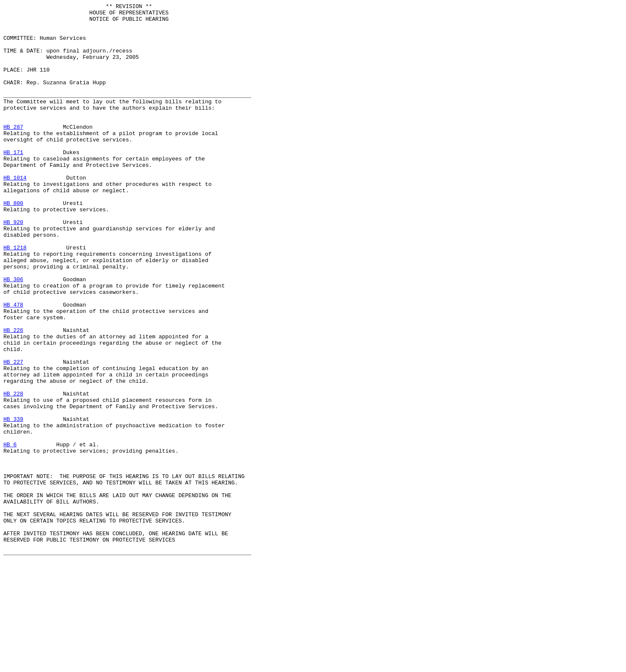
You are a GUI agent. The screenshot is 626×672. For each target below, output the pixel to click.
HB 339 (13, 503)
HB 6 (10, 533)
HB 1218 (15, 297)
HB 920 (13, 266)
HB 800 (13, 243)
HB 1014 (15, 213)
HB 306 (13, 335)
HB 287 (13, 152)
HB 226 (13, 396)
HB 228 (13, 472)
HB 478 (13, 365)
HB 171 (13, 183)
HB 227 (13, 434)
